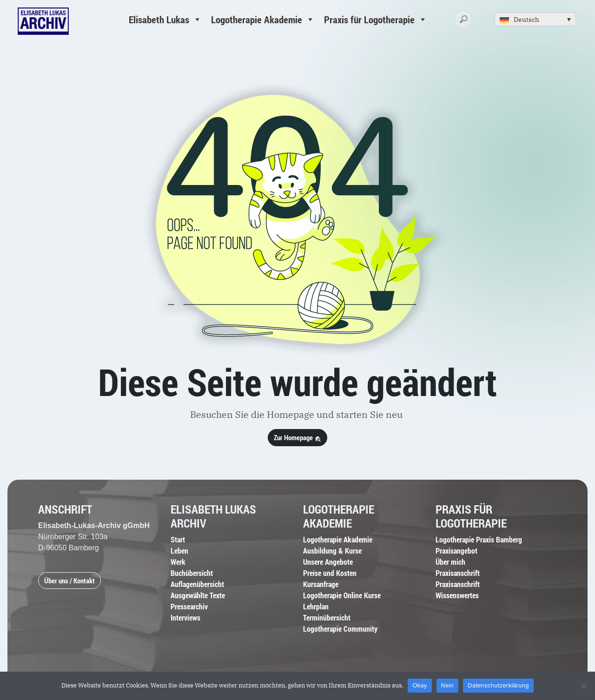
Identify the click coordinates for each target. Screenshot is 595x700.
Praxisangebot (456, 551)
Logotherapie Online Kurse (342, 595)
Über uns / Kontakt (69, 581)
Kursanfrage (321, 584)
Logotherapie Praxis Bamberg (479, 539)
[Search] (463, 20)
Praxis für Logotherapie (376, 20)
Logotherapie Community (340, 629)
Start (178, 539)
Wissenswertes (457, 595)
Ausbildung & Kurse (332, 551)
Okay (420, 685)
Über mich (450, 562)
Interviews (185, 617)
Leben (179, 551)
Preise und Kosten (330, 573)
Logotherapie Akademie (263, 20)
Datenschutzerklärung (498, 685)
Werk (178, 562)
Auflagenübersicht (197, 584)
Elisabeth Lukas (165, 20)
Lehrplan (316, 606)
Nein (448, 685)
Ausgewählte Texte (198, 595)
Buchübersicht (192, 573)
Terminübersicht (327, 617)
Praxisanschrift (458, 573)
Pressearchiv (189, 606)
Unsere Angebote (328, 562)
